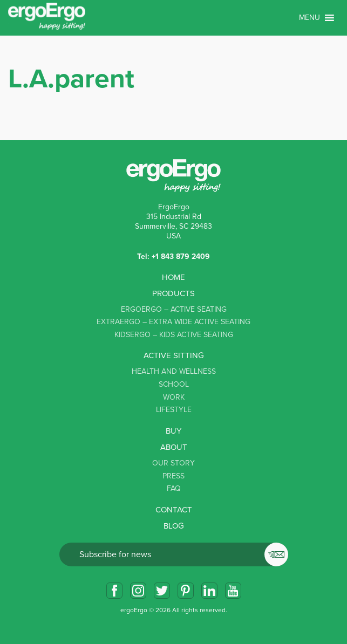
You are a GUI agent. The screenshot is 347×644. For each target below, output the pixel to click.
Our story (174, 463)
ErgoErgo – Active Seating (174, 309)
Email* (174, 554)
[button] (309, 18)
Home (174, 277)
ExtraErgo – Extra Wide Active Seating (174, 322)
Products (174, 293)
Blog (174, 526)
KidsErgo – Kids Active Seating (174, 335)
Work (174, 397)
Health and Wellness (174, 371)
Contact (174, 510)
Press (174, 476)
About (174, 447)
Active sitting (174, 355)
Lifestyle (174, 410)
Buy (174, 431)
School (174, 384)
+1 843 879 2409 (181, 256)
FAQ (174, 488)
